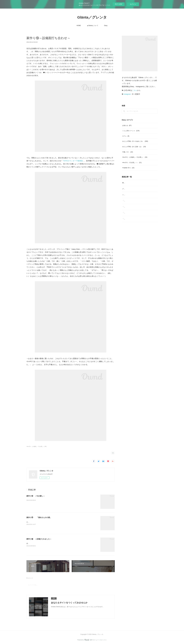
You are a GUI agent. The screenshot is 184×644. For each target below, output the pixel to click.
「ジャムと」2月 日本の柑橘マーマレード (136, 213)
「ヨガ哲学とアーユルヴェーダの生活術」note (137, 207)
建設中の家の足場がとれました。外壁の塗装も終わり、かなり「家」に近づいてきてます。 (56, 543)
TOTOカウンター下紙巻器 (73, 161)
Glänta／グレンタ (92, 17)
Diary (106, 26)
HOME (79, 26)
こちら (135, 90)
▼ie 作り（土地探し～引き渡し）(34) (36, 446)
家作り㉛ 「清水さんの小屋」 (39, 517)
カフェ (126, 136)
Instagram (127, 94)
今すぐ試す (119, 4)
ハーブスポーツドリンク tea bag (133, 195)
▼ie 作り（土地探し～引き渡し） (135, 157)
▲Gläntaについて (92, 26)
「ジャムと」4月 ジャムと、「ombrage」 (136, 201)
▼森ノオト (128, 152)
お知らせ (127, 125)
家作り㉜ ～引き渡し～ (36, 496)
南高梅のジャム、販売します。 (132, 183)
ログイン (133, 4)
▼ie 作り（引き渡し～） (132, 163)
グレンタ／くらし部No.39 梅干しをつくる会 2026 (138, 189)
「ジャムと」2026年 (129, 219)
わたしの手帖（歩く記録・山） (134, 147)
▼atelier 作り (128, 168)
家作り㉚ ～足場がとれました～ (39, 539)
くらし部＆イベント (131, 131)
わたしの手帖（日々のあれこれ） (135, 141)
